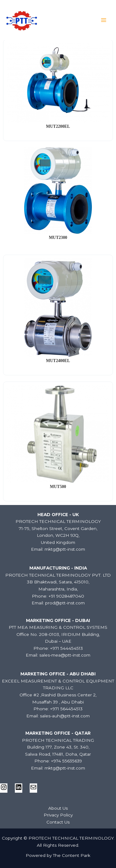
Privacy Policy (58, 815)
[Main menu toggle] (104, 20)
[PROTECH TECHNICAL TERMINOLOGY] (22, 20)
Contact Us (58, 822)
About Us (58, 808)
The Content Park (72, 855)
